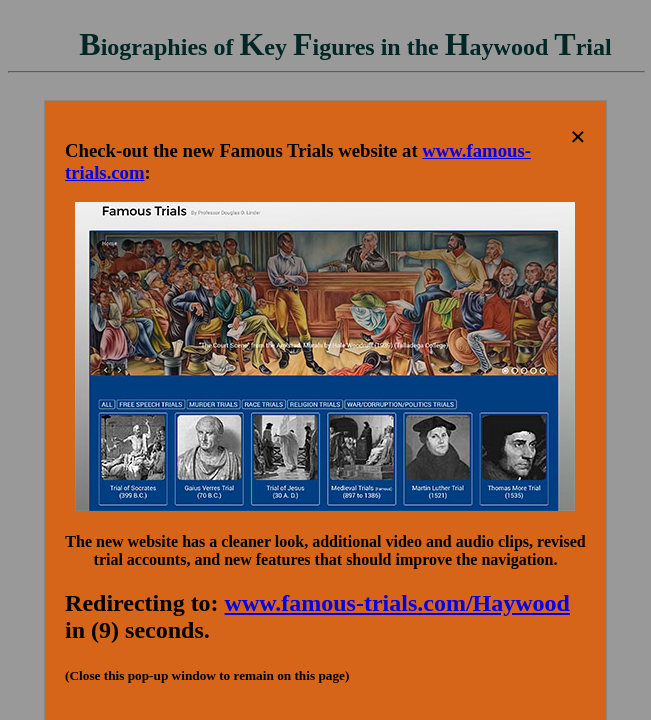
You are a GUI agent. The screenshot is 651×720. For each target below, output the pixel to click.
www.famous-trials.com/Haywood (397, 603)
